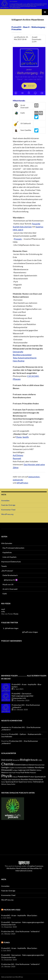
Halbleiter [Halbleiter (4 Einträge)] (31, 768)
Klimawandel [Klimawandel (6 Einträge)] (7, 770)
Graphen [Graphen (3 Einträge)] (12, 768)
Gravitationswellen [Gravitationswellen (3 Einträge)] (21, 768)
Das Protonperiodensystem (13, 548)
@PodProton (22, 483)
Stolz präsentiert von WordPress (12, 977)
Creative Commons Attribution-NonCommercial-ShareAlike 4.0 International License (25, 868)
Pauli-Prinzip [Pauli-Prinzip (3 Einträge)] (16, 773)
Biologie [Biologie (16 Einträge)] (25, 760)
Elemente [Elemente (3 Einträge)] (38, 765)
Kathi (5, 594)
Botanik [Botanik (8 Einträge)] (34, 760)
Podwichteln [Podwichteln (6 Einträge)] (23, 777)
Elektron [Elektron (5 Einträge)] (25, 765)
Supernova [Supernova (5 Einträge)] (23, 782)
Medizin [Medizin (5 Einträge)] (33, 770)
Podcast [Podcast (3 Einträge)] (15, 777)
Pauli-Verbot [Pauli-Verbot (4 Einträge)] (25, 773)
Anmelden (5, 500)
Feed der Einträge (8, 505)
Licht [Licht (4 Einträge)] (28, 770)
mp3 (3, 609)
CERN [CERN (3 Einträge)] (40, 760)
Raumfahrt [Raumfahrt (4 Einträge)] (25, 780)
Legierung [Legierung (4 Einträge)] (22, 770)
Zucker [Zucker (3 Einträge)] (13, 784)
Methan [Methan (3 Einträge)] (39, 770)
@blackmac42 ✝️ (11, 580)
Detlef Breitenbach (10, 575)
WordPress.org (7, 514)
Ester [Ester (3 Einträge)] (43, 765)
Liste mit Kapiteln (10, 557)
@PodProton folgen (30, 632)
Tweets (4, 566)
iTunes (19, 437)
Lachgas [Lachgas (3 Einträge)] (15, 770)
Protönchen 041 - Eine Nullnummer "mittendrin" (21, 931)
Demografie (18, 352)
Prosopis (18, 239)
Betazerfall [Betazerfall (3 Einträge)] (16, 760)
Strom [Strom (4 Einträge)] (16, 782)
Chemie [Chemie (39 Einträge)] (7, 764)
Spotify (26, 437)
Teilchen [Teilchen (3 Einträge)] (30, 782)
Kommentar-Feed (8, 510)
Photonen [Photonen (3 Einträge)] (33, 773)
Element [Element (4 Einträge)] (32, 765)
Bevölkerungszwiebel (22, 355)
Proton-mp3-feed (12, 910)
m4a (3, 611)
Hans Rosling (19, 361)
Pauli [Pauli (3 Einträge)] (10, 773)
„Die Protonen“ (7, 571)
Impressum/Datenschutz (11, 562)
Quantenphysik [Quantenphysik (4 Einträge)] (40, 777)
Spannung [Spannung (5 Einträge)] (9, 782)
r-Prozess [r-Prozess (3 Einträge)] (4, 780)
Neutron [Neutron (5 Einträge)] (5, 772)
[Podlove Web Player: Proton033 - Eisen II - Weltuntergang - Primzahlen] (29, 71)
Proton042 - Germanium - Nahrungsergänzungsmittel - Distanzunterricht (23, 696)
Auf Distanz (18, 455)
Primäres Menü (45, 12)
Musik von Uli (8, 584)
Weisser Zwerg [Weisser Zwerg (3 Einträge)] (6, 784)
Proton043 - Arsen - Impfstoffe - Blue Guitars (19, 915)
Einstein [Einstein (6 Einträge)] (18, 765)
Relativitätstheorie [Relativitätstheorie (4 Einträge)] (36, 780)
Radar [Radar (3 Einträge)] (9, 780)
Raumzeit (17, 458)
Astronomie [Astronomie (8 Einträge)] (7, 760)
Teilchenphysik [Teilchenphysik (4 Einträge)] (38, 782)
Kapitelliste (7, 552)
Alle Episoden (7, 543)
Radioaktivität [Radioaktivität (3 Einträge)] (16, 780)
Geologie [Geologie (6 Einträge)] (5, 767)
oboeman (5, 727)
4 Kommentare (17, 32)
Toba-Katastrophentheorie (25, 358)
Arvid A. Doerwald (10, 589)
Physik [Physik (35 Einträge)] (7, 776)
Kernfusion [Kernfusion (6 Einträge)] (40, 767)
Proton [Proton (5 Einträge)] (31, 777)
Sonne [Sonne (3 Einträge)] (3, 782)
